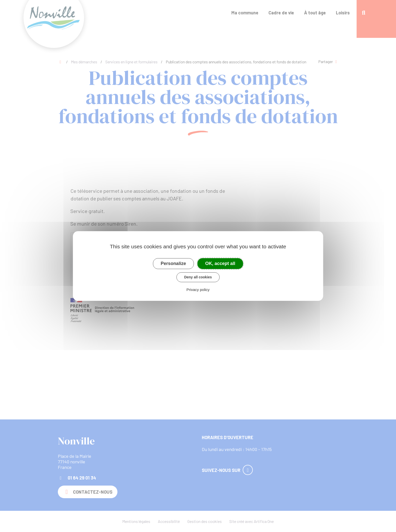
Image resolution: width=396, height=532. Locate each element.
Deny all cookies (198, 277)
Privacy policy (198, 290)
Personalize (173, 263)
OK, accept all (220, 263)
